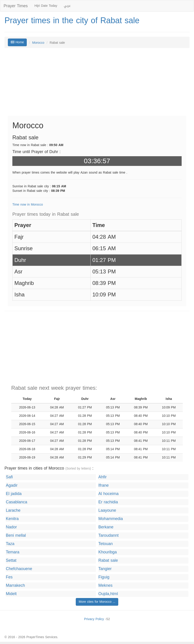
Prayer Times (16, 6)
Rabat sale (108, 560)
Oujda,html (108, 594)
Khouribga (108, 552)
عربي (67, 6)
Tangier (105, 569)
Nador (11, 527)
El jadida (14, 494)
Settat (11, 560)
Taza (10, 544)
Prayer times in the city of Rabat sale (72, 21)
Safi (9, 477)
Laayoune (107, 510)
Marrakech (15, 586)
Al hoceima (109, 494)
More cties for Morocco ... (97, 602)
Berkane (106, 527)
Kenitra (12, 519)
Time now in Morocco (28, 205)
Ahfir (103, 477)
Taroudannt (109, 535)
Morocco (38, 43)
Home (17, 42)
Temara (13, 552)
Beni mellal (16, 535)
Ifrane (104, 485)
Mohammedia (111, 519)
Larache (13, 510)
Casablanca (17, 502)
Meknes (106, 586)
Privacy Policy (94, 619)
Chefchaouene (19, 569)
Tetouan (106, 544)
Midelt (11, 594)
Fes (9, 577)
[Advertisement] (97, 84)
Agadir (12, 485)
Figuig (104, 577)
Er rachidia (108, 502)
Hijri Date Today (46, 6)
